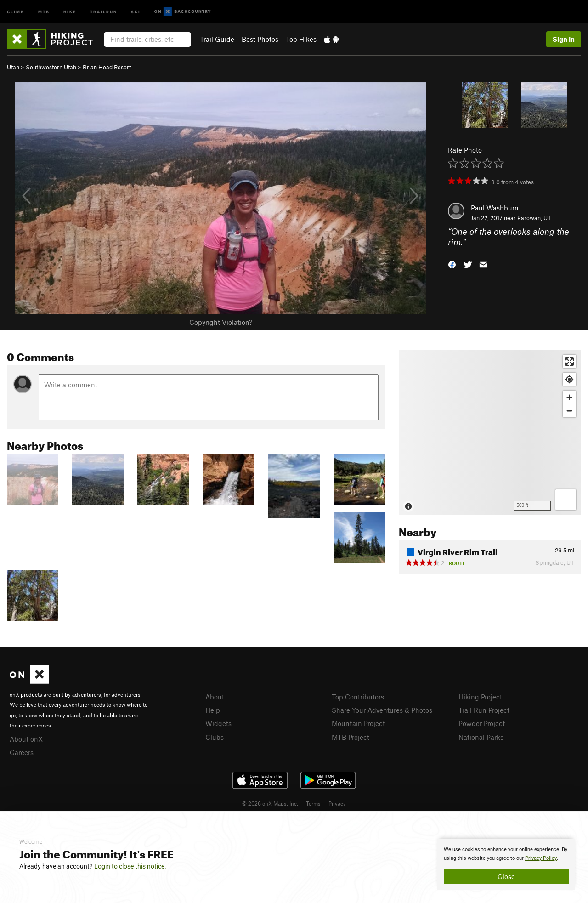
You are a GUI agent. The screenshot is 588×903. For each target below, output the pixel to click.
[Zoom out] (569, 411)
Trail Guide (217, 39)
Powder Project (482, 723)
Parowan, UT (534, 218)
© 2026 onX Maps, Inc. (270, 803)
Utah (13, 67)
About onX (26, 739)
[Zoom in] (569, 397)
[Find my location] (569, 379)
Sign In (564, 39)
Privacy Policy (541, 858)
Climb (16, 11)
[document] (506, 864)
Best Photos (260, 39)
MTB (44, 11)
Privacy (337, 803)
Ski (136, 11)
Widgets (218, 723)
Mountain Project (358, 723)
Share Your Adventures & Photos (382, 710)
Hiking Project (480, 697)
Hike (70, 11)
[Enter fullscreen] (569, 361)
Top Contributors (358, 697)
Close (506, 876)
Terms (313, 803)
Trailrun (104, 11)
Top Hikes (301, 39)
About (215, 697)
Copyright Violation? (221, 322)
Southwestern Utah (51, 67)
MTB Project (351, 737)
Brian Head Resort (107, 67)
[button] (452, 264)
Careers (22, 752)
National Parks (481, 737)
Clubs (215, 737)
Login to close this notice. (130, 866)
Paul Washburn (495, 208)
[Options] (566, 500)
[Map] (490, 432)
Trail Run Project (484, 710)
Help (213, 710)
